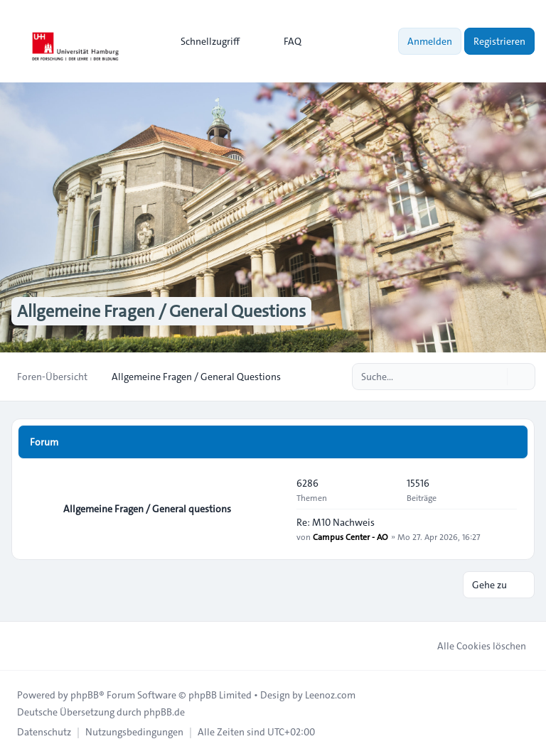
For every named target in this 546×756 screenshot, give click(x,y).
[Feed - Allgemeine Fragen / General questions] (273, 509)
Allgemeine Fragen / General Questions (161, 311)
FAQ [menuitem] (283, 41)
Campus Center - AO (350, 536)
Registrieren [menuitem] (499, 41)
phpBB (85, 695)
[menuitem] (204, 41)
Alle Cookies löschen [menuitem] (472, 646)
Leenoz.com (330, 695)
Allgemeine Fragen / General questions (147, 509)
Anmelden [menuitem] (430, 41)
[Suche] (495, 377)
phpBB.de (164, 712)
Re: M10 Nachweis (336, 522)
